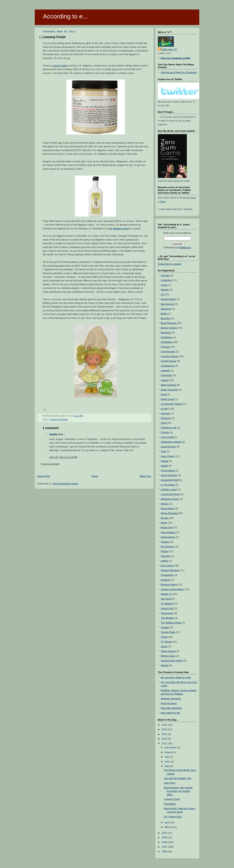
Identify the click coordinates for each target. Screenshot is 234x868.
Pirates (165, 551)
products (165, 580)
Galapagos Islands (171, 442)
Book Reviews (169, 323)
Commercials (168, 352)
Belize (164, 314)
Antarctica (166, 280)
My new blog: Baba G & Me (176, 677)
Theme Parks (168, 632)
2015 (165, 729)
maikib (53, 434)
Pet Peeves (167, 547)
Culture (165, 380)
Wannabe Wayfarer (171, 708)
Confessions (168, 366)
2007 (165, 847)
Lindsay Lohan (169, 489)
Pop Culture (167, 566)
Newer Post (44, 476)
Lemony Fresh (54, 37)
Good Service (168, 447)
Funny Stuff (167, 437)
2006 (165, 851)
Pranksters (170, 804)
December (171, 747)
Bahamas (166, 309)
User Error (170, 783)
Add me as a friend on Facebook (179, 72)
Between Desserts (171, 699)
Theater (165, 627)
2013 (165, 734)
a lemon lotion (60, 66)
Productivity (167, 575)
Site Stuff (166, 599)
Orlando (165, 542)
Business (166, 333)
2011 (165, 743)
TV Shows (166, 642)
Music (164, 523)
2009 (165, 837)
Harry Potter (167, 456)
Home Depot (168, 470)
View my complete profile (175, 58)
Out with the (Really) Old (178, 778)
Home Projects (169, 475)
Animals (165, 275)
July (167, 757)
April (167, 822)
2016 (165, 725)
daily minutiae (168, 385)
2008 (165, 842)
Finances (166, 418)
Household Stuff (170, 480)
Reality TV (166, 594)
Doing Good (167, 399)
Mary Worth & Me (170, 713)
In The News (168, 485)
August (169, 752)
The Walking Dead (171, 623)
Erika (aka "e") (169, 49)
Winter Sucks (168, 656)
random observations (172, 589)
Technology (167, 613)
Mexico (165, 504)
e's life (164, 409)
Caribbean (166, 337)
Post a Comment (50, 464)
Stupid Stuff (167, 608)
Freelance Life (169, 428)
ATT (163, 294)
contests (165, 371)
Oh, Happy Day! (173, 817)
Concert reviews (170, 356)
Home (95, 476)
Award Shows (168, 299)
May (167, 766)
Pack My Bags (169, 703)
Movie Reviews (169, 513)
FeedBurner (185, 248)
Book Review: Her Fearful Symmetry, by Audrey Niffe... (178, 791)
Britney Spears (169, 328)
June (168, 762)
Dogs (164, 394)
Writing (165, 665)
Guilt (163, 451)
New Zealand (168, 532)
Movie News (167, 508)
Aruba (164, 285)
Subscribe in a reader (170, 264)
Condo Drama (168, 361)
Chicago (165, 347)
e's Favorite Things (171, 404)
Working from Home (172, 661)
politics (165, 561)
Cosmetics (167, 375)
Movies (165, 518)
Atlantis (165, 290)
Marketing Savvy (170, 499)
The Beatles (167, 618)
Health (164, 466)
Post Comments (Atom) (65, 484)
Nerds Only (167, 527)
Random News (169, 585)
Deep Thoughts (169, 390)
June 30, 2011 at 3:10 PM (63, 457)
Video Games (168, 651)
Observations (168, 537)
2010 (165, 833)
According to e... (65, 16)
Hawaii (164, 461)
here (163, 202)
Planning (166, 556)
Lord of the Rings (170, 494)
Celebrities (167, 342)
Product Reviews (58, 419)
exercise (165, 413)
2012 (165, 739)
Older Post (145, 476)
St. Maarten (167, 604)
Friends (165, 432)
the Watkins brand (119, 229)
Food (164, 423)
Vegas (164, 646)
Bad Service (167, 304)
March (168, 827)
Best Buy (166, 318)
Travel (164, 637)
